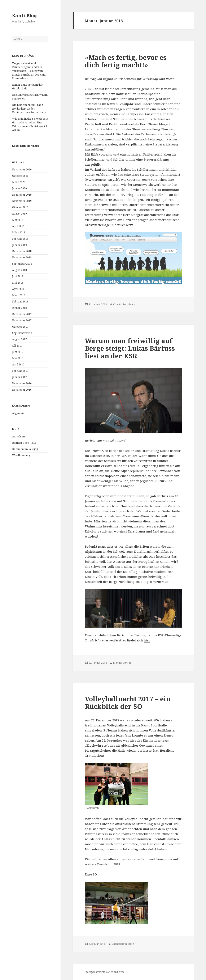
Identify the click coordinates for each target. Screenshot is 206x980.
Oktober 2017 (20, 327)
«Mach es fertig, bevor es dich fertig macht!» (126, 61)
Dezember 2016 (22, 383)
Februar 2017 (20, 371)
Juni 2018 (18, 276)
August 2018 (19, 270)
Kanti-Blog (24, 15)
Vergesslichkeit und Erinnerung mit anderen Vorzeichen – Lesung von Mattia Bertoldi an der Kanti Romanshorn (29, 71)
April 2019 (18, 226)
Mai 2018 (18, 283)
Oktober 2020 (20, 176)
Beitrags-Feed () (24, 443)
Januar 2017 (19, 377)
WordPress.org (21, 455)
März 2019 (19, 232)
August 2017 (19, 339)
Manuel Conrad (122, 663)
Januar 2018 (19, 308)
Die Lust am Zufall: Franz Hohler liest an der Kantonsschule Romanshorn (29, 109)
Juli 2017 (17, 346)
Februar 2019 (20, 239)
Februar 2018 (20, 302)
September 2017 (22, 333)
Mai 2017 (18, 358)
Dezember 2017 (22, 314)
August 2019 (19, 214)
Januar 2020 (19, 188)
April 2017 (18, 364)
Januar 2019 (19, 245)
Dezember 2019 (22, 195)
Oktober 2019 (20, 207)
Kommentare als (25, 449)
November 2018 (22, 257)
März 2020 (19, 182)
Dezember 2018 (22, 251)
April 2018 (18, 289)
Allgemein (18, 413)
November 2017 (22, 320)
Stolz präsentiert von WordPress (105, 972)
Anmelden (18, 436)
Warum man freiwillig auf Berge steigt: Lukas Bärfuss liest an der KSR (130, 348)
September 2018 (22, 264)
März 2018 (19, 295)
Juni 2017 (18, 352)
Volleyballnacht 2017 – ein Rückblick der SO (128, 703)
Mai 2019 (18, 220)
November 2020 (22, 169)
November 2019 (22, 201)
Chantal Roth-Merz (124, 304)
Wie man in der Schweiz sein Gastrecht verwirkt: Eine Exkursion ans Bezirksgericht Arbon (30, 124)
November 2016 (22, 390)
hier (147, 640)
